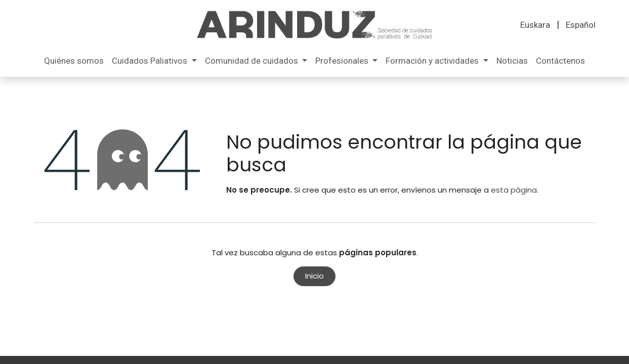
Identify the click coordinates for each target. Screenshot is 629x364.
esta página (514, 190)
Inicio (314, 276)
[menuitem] (535, 25)
